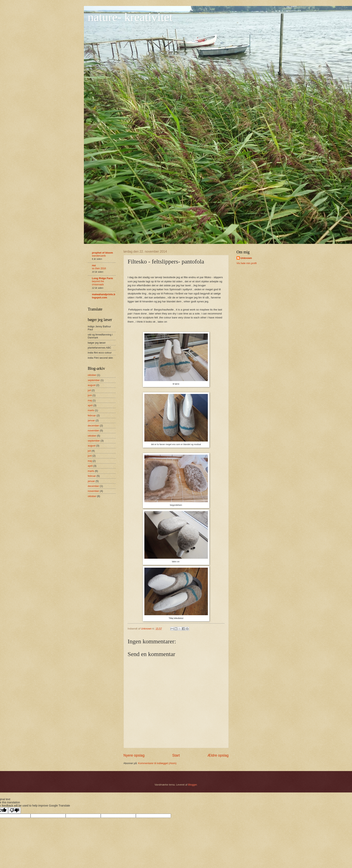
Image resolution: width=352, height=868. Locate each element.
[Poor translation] (14, 810)
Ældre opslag (218, 755)
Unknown (246, 258)
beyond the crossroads (98, 283)
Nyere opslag (134, 755)
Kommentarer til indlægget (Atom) (157, 763)
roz (94, 265)
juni (90, 395)
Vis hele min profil (247, 263)
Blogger (193, 785)
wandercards (99, 256)
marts (91, 410)
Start (176, 755)
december (94, 426)
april (90, 405)
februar (92, 415)
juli (89, 390)
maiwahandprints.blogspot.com (104, 296)
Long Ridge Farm (103, 278)
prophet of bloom (103, 253)
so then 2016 (99, 268)
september (94, 380)
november (94, 431)
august (92, 385)
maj (90, 400)
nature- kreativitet (130, 17)
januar (91, 420)
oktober (92, 375)
